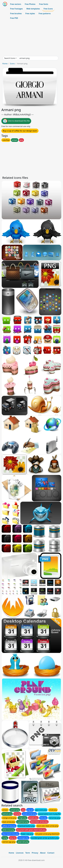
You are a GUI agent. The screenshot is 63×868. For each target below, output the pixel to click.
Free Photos (30, 4)
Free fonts (44, 4)
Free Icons (48, 9)
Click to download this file (16, 121)
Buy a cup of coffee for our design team (20, 131)
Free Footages (16, 9)
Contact (51, 853)
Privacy (35, 853)
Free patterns (45, 13)
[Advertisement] (31, 38)
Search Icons (10, 58)
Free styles (30, 13)
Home (5, 64)
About (43, 853)
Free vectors (16, 4)
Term (28, 853)
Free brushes (16, 13)
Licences (20, 853)
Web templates (33, 9)
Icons (12, 64)
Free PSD (14, 18)
